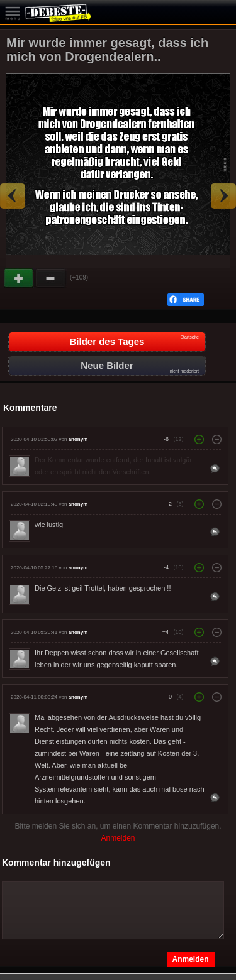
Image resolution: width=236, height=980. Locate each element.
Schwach (51, 278)
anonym (78, 439)
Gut (20, 278)
